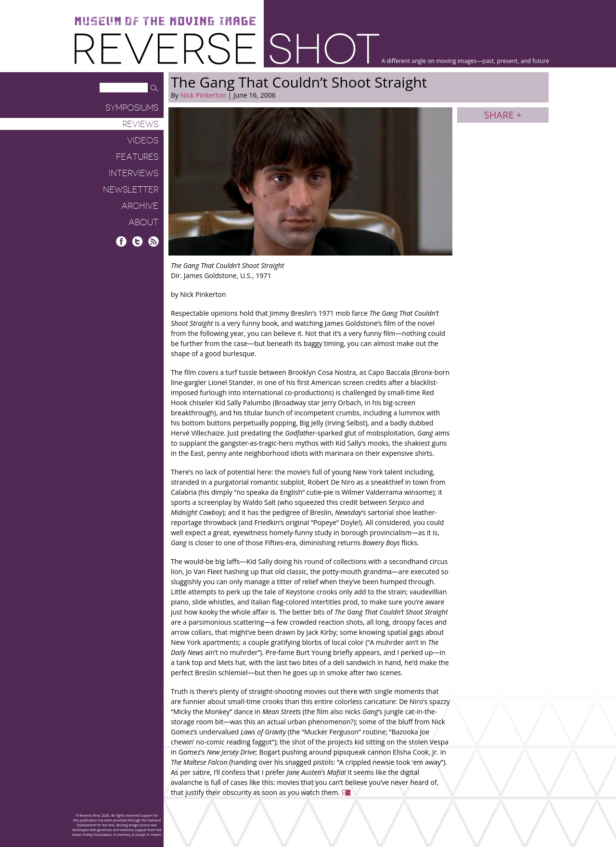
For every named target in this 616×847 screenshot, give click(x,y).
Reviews (140, 124)
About (143, 222)
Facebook (122, 241)
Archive (140, 206)
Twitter (137, 241)
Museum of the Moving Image (165, 21)
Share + (503, 115)
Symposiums (132, 108)
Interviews (134, 173)
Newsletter (131, 190)
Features (137, 157)
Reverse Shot (227, 48)
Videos (143, 141)
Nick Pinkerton (203, 95)
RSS (153, 241)
